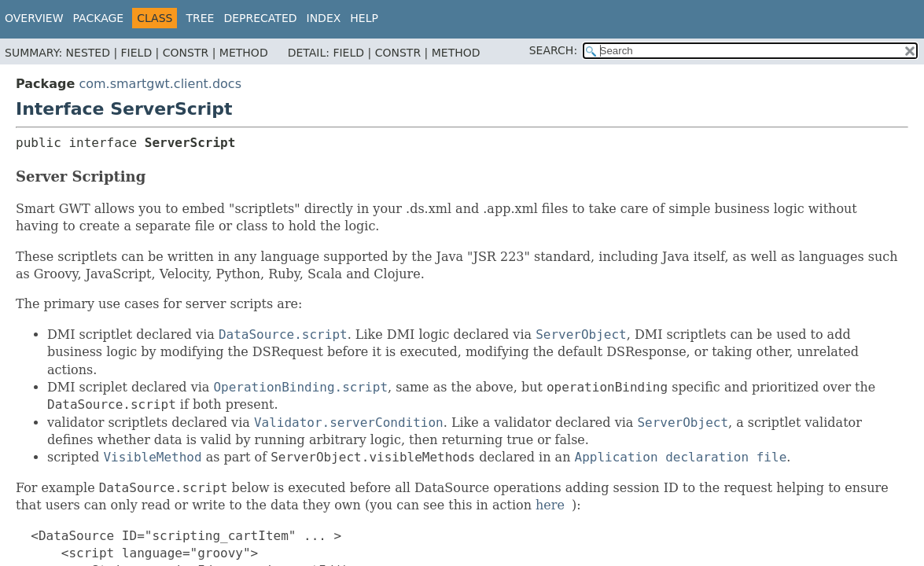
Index (324, 18)
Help (364, 18)
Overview (34, 18)
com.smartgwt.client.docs (160, 84)
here (550, 505)
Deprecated (260, 18)
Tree (200, 18)
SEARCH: (553, 50)
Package (99, 18)
